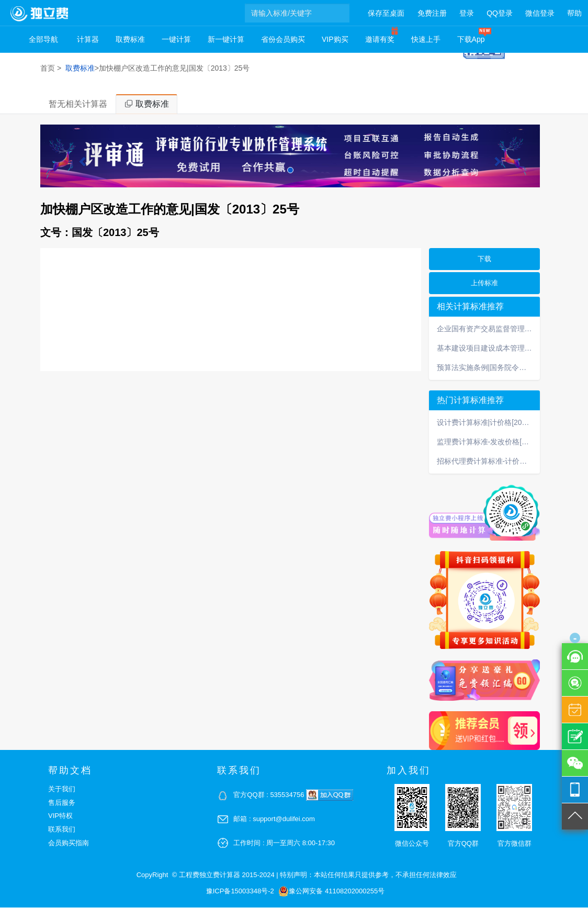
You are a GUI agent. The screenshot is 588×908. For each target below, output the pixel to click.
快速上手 (426, 39)
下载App (471, 39)
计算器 (88, 39)
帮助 (574, 13)
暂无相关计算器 (78, 104)
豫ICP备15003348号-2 (240, 892)
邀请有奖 (380, 39)
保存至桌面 (386, 13)
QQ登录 (500, 13)
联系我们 (62, 830)
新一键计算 (226, 39)
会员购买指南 (69, 843)
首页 (48, 68)
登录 (467, 13)
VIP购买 (335, 39)
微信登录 (540, 13)
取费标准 (130, 39)
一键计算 (176, 39)
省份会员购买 (283, 39)
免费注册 (432, 13)
